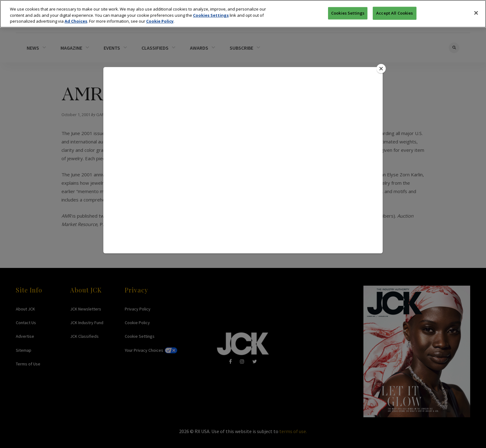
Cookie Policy (160, 20)
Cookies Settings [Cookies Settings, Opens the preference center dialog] (348, 12)
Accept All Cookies (394, 12)
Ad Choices (76, 20)
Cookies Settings (211, 14)
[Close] (476, 12)
